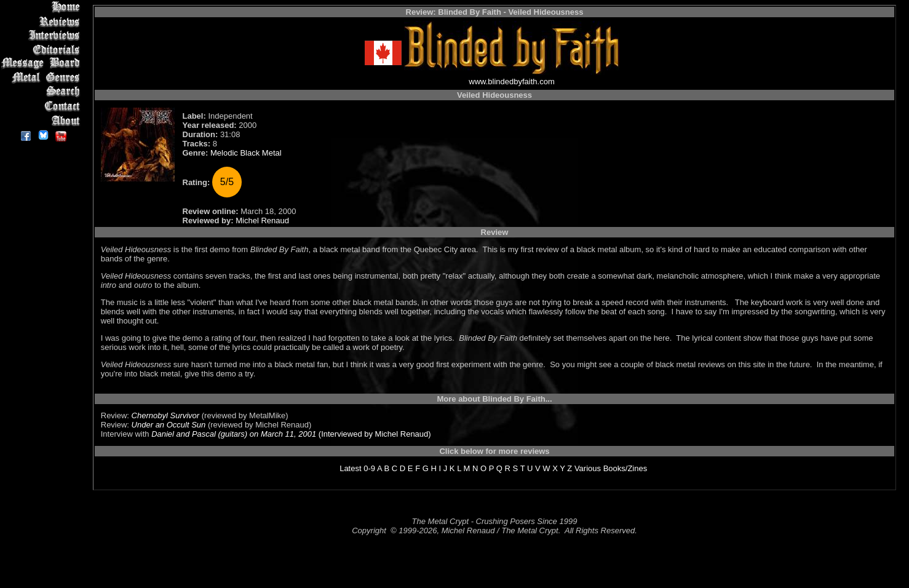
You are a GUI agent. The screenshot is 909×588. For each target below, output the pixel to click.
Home (43, 7)
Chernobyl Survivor (166, 415)
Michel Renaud (262, 220)
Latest (350, 468)
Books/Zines (625, 468)
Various (588, 468)
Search (43, 92)
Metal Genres (43, 78)
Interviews (43, 35)
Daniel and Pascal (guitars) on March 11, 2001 (234, 434)
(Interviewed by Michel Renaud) (373, 434)
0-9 (369, 468)
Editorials (43, 50)
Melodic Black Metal (246, 153)
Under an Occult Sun (169, 425)
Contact (43, 106)
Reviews (43, 21)
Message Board (43, 64)
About (43, 120)
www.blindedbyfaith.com (511, 81)
